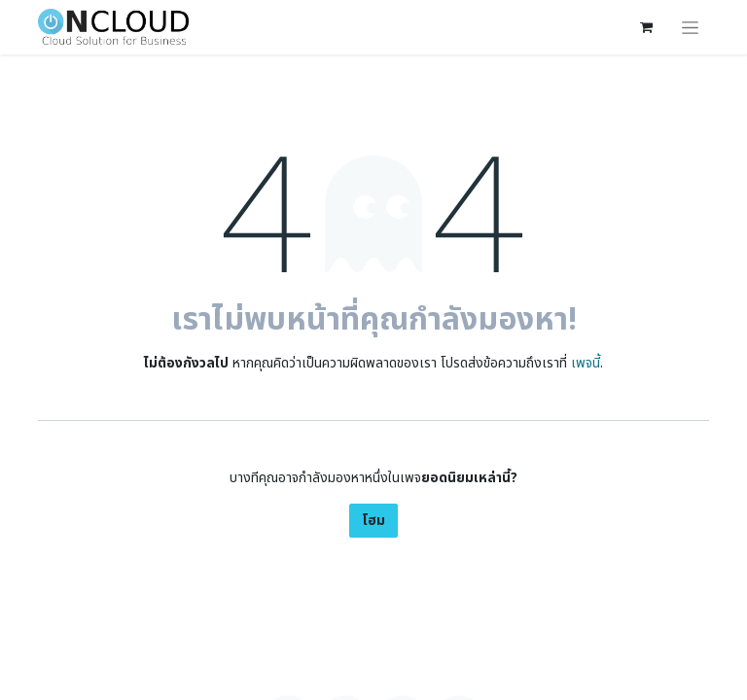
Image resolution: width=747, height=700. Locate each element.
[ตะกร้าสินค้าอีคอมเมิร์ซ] (646, 27)
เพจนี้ (586, 363)
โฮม (373, 521)
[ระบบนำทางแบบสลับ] (690, 27)
